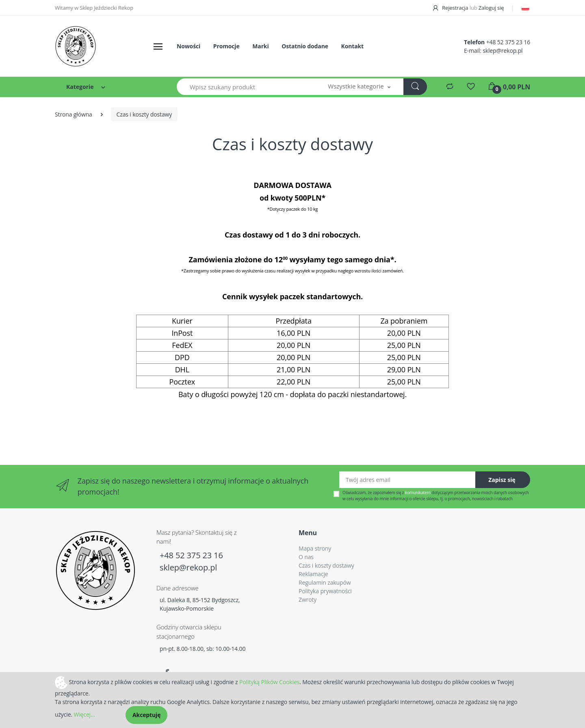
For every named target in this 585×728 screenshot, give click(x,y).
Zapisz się (502, 480)
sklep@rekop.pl (503, 51)
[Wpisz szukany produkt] (246, 87)
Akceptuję (146, 715)
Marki (260, 46)
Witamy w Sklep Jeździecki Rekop (94, 8)
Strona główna (74, 114)
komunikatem (418, 493)
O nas (306, 557)
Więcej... (84, 714)
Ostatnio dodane (305, 46)
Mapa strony (315, 548)
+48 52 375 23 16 (508, 42)
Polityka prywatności (325, 591)
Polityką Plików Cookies (269, 682)
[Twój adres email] (407, 480)
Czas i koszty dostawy (326, 565)
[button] (359, 87)
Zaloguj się (491, 8)
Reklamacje (313, 574)
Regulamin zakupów (325, 582)
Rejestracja (451, 8)
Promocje (226, 46)
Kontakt (352, 46)
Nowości (188, 46)
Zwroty (308, 599)
